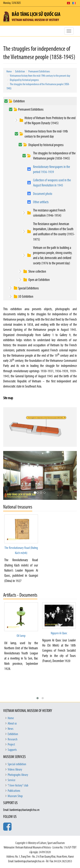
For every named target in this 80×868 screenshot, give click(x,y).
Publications (14, 791)
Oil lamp (21, 636)
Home (9, 72)
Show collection (37, 272)
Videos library (15, 770)
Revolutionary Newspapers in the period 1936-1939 (52, 170)
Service (12, 780)
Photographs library (18, 775)
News (11, 729)
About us (12, 724)
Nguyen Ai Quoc (59, 633)
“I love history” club (18, 786)
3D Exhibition (26, 297)
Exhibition (20, 72)
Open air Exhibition (39, 280)
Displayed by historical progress (24, 80)
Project (11, 745)
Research (12, 740)
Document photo (43, 194)
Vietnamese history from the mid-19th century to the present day (40, 76)
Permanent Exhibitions (39, 72)
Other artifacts (41, 202)
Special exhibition (17, 764)
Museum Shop (15, 796)
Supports (12, 750)
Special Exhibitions (28, 288)
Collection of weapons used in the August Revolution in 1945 (52, 183)
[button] (38, 698)
